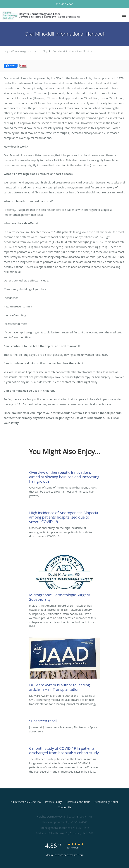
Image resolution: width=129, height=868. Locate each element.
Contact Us (65, 807)
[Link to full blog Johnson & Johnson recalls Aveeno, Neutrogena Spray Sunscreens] (64, 720)
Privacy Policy (53, 802)
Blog (45, 51)
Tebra (80, 855)
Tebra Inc (35, 802)
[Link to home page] (57, 15)
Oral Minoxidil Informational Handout (73, 51)
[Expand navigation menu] (124, 15)
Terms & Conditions (78, 802)
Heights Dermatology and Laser (21, 51)
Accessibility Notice (107, 802)
